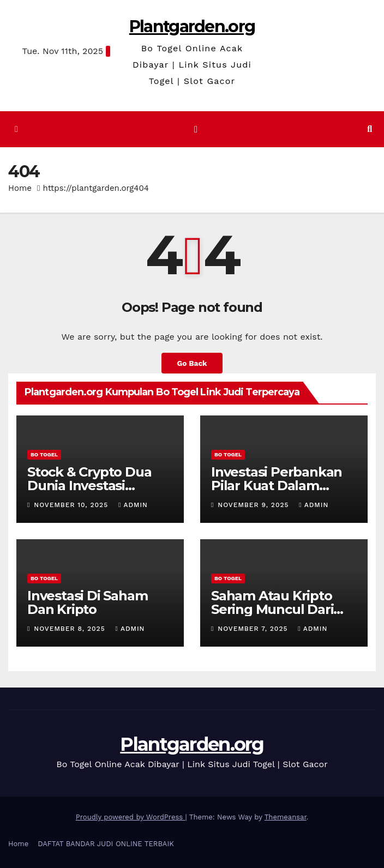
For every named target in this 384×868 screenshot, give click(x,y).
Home (20, 188)
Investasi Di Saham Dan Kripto (87, 602)
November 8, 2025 (71, 629)
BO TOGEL (44, 454)
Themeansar (286, 817)
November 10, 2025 (72, 505)
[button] (370, 129)
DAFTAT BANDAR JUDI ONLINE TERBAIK (106, 844)
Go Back (192, 363)
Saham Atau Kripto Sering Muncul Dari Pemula (272, 609)
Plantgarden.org (192, 26)
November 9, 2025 (254, 505)
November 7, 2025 (254, 629)
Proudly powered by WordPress (131, 817)
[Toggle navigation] (196, 129)
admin (133, 505)
